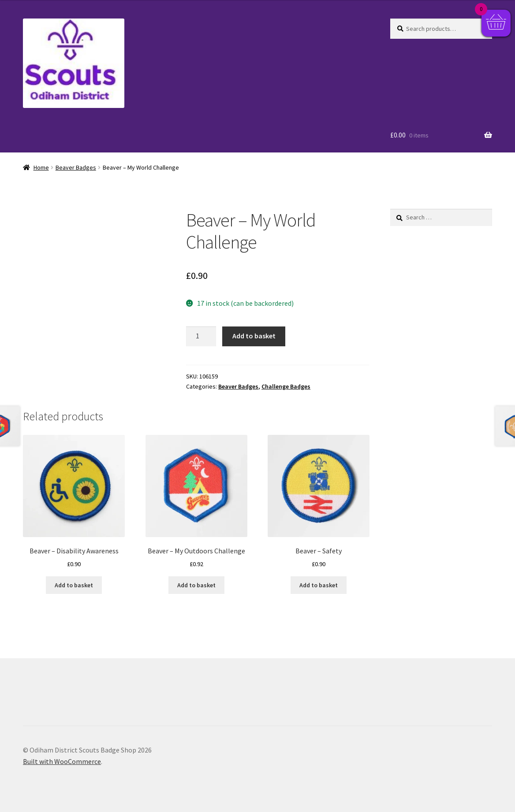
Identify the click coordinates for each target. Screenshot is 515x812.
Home (41, 167)
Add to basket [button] (74, 585)
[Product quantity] (201, 337)
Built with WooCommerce (62, 761)
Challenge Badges (286, 386)
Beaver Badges (76, 167)
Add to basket (254, 336)
